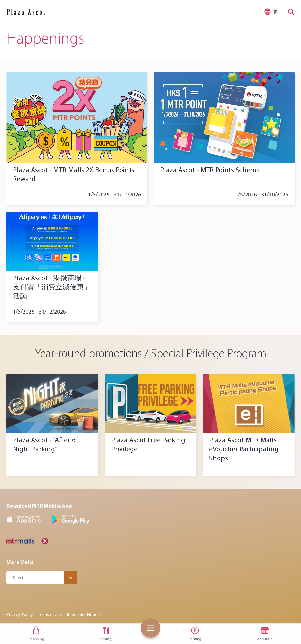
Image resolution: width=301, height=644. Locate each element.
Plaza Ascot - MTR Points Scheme (210, 170)
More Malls (20, 562)
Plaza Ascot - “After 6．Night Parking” (48, 444)
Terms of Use (50, 614)
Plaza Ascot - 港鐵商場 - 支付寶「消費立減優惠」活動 (52, 287)
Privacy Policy (20, 614)
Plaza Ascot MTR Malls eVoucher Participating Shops (244, 449)
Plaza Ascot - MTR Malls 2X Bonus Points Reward (74, 174)
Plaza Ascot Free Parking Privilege (148, 444)
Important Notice (83, 614)
